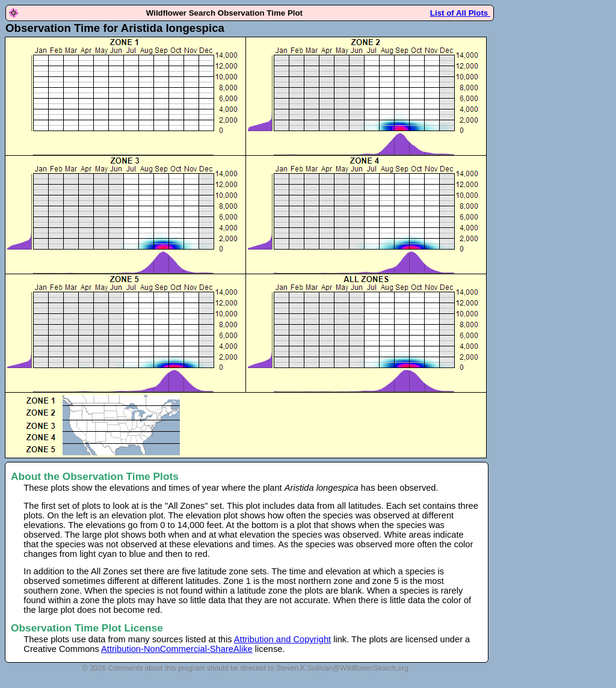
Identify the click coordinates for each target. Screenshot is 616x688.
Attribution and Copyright (282, 639)
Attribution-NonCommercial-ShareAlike (177, 649)
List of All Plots (460, 13)
